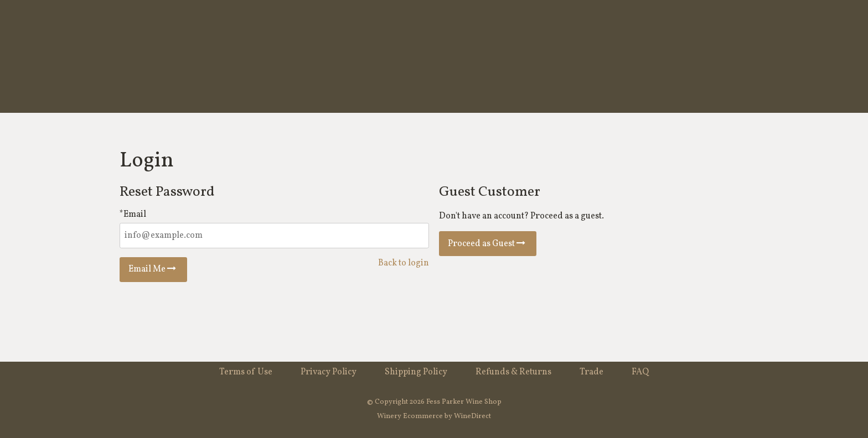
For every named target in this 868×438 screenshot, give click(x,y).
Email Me (153, 269)
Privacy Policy (329, 372)
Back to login (404, 263)
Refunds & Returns (513, 372)
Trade (591, 372)
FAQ (640, 372)
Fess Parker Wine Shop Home (434, 56)
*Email (133, 215)
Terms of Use (246, 372)
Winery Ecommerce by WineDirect (434, 416)
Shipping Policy (416, 372)
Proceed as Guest (488, 244)
